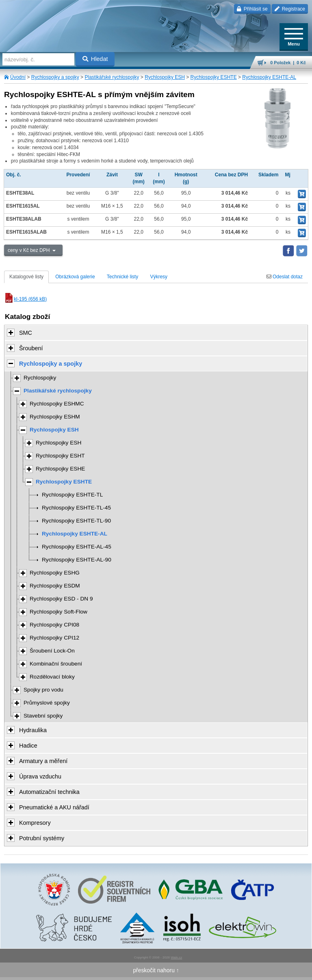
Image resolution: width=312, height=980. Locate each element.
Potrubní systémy (42, 838)
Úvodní (18, 77)
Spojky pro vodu (43, 690)
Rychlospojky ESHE (60, 469)
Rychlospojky (40, 378)
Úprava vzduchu (40, 776)
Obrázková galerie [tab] (75, 277)
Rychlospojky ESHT (60, 456)
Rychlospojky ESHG (55, 573)
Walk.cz (176, 957)
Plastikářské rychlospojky (112, 77)
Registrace (290, 9)
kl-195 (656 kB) (25, 299)
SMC (26, 333)
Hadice (28, 746)
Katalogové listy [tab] (26, 277)
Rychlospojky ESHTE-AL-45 (77, 547)
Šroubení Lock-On (52, 651)
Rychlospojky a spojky (55, 77)
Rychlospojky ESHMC (57, 404)
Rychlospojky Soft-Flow (58, 612)
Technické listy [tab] (122, 277)
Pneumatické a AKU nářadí (54, 807)
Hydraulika (33, 730)
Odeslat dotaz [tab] (285, 277)
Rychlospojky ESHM (55, 417)
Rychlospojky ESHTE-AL (269, 77)
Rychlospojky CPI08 (54, 625)
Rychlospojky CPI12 (54, 638)
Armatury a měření (43, 761)
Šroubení (31, 348)
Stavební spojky (43, 716)
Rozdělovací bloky (52, 677)
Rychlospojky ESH (165, 77)
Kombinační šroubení (56, 664)
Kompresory (35, 823)
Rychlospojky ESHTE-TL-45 (76, 508)
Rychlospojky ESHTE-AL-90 (77, 560)
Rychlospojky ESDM (55, 586)
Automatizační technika (49, 792)
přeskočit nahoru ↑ (156, 970)
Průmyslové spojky (47, 703)
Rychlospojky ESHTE (214, 77)
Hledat (95, 59)
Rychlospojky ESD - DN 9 (61, 599)
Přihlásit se (252, 9)
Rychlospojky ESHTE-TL (72, 495)
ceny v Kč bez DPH (29, 250)
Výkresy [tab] (159, 277)
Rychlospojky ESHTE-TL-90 (76, 521)
